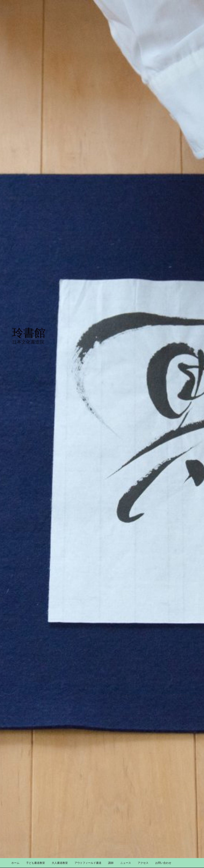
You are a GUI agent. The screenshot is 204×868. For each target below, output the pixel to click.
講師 (111, 863)
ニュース (126, 863)
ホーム (15, 863)
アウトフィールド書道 (88, 863)
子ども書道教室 (36, 863)
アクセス (143, 863)
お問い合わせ (163, 863)
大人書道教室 (60, 863)
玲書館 (29, 333)
